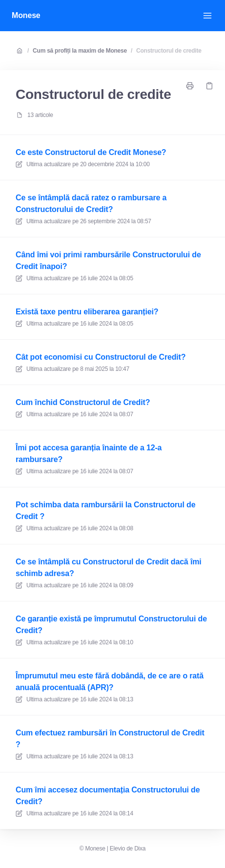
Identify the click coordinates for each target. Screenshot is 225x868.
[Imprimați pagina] (190, 86)
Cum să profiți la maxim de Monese (80, 51)
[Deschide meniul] (207, 16)
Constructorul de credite (169, 51)
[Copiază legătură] (209, 86)
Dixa (140, 849)
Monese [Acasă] (26, 15)
